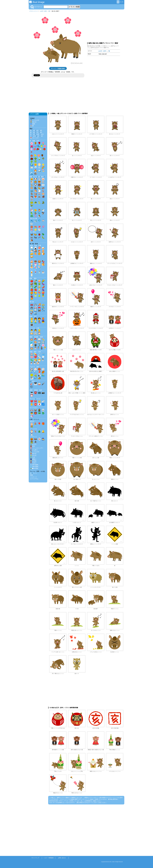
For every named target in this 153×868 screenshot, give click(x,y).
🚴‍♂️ (43, 307)
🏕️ (39, 378)
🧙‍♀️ (43, 439)
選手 (38, 367)
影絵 (42, 177)
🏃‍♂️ (39, 345)
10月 (38, 134)
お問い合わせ (62, 858)
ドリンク (33, 270)
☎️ (36, 393)
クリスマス (34, 429)
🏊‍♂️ (43, 375)
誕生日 (32, 421)
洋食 (36, 246)
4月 (37, 131)
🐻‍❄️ (43, 185)
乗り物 (32, 302)
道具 (41, 390)
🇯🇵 (39, 404)
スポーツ (32, 367)
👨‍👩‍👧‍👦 (32, 325)
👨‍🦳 (36, 322)
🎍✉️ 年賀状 (34, 468)
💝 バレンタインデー (37, 448)
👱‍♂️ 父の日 (33, 455)
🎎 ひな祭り (34, 450)
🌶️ (43, 287)
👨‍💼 (32, 331)
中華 (40, 246)
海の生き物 (34, 218)
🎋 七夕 (33, 457)
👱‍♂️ (32, 322)
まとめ (120, 2)
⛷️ (32, 378)
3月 (34, 131)
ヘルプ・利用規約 (49, 858)
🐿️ (36, 194)
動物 (31, 177)
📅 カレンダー (35, 138)
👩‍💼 (36, 331)
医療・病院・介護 (35, 352)
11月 (42, 134)
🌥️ (32, 167)
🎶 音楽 (32, 381)
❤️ (36, 357)
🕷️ (36, 442)
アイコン (32, 399)
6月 (34, 132)
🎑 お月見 (33, 461)
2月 (42, 136)
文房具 (36, 337)
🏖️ (43, 170)
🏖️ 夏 (32, 126)
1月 (38, 136)
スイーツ (33, 259)
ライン (35, 473)
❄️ (39, 167)
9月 (34, 134)
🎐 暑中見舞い (35, 467)
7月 (37, 132)
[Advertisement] (104, 27)
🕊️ (43, 210)
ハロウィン (34, 437)
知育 (41, 337)
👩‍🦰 (43, 319)
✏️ (43, 339)
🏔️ (39, 170)
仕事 (38, 328)
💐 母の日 (33, 122)
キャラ (35, 177)
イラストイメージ (33, 11)
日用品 (36, 390)
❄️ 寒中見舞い (35, 465)
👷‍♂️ (39, 331)
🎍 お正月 (33, 444)
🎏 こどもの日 (35, 120)
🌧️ (36, 167)
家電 (31, 390)
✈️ (43, 310)
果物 (35, 278)
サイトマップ (35, 858)
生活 (35, 316)
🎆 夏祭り (33, 459)
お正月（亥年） (44, 11)
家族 (31, 316)
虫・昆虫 (33, 232)
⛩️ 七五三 (33, 463)
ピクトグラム (34, 479)
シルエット (34, 477)
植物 (34, 141)
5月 (41, 131)
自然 (38, 141)
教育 (31, 337)
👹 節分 (33, 446)
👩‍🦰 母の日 (33, 454)
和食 (32, 246)
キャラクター (34, 408)
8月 (41, 132)
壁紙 (32, 475)
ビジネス (32, 328)
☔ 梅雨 (33, 124)
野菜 (31, 278)
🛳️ (36, 313)
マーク (38, 399)
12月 (34, 136)
